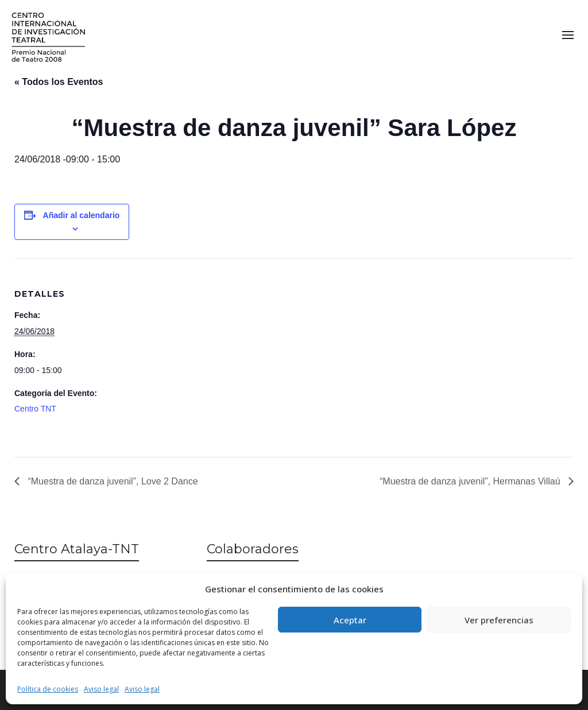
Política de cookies (48, 689)
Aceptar (350, 620)
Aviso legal (101, 689)
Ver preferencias (499, 620)
